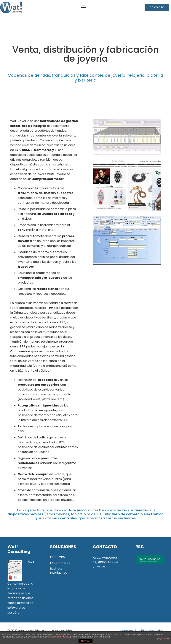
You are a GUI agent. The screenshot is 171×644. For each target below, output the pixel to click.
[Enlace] (11, 7)
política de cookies (60, 637)
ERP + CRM (58, 557)
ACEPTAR (85, 641)
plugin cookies (163, 639)
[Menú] (83, 7)
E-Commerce (60, 563)
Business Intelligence (59, 571)
